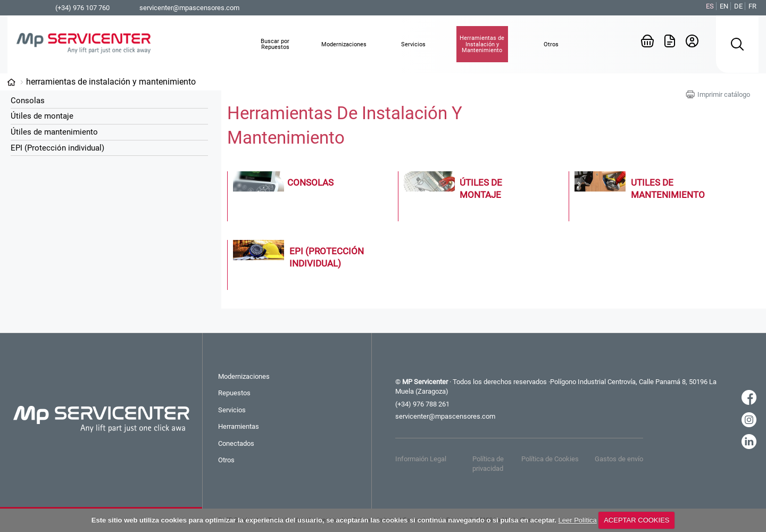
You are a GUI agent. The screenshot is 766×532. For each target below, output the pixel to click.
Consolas (28, 101)
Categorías (11, 82)
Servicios (232, 410)
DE (738, 6)
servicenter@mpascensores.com (189, 8)
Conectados (236, 443)
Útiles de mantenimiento (54, 132)
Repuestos (234, 393)
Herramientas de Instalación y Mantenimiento (111, 82)
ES (710, 6)
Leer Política (578, 520)
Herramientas (239, 426)
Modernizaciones (244, 376)
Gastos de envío (619, 459)
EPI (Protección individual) (57, 148)
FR (752, 6)
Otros (226, 460)
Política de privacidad (488, 464)
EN (724, 6)
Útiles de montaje (42, 116)
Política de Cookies (550, 459)
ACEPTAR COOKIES (636, 520)
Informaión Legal (421, 459)
